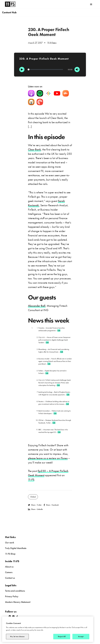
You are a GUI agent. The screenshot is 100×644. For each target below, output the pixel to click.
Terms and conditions (15, 591)
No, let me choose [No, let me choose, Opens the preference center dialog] (17, 637)
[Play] (22, 69)
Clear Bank (34, 149)
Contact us (10, 578)
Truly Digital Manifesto (16, 548)
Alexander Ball (37, 306)
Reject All (62, 637)
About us (9, 567)
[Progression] (45, 69)
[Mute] (77, 69)
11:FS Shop (10, 554)
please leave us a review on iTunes (48, 458)
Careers (9, 572)
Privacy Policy (12, 596)
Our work (10, 543)
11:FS (31, 480)
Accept (81, 637)
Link (59, 330)
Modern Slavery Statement (18, 602)
